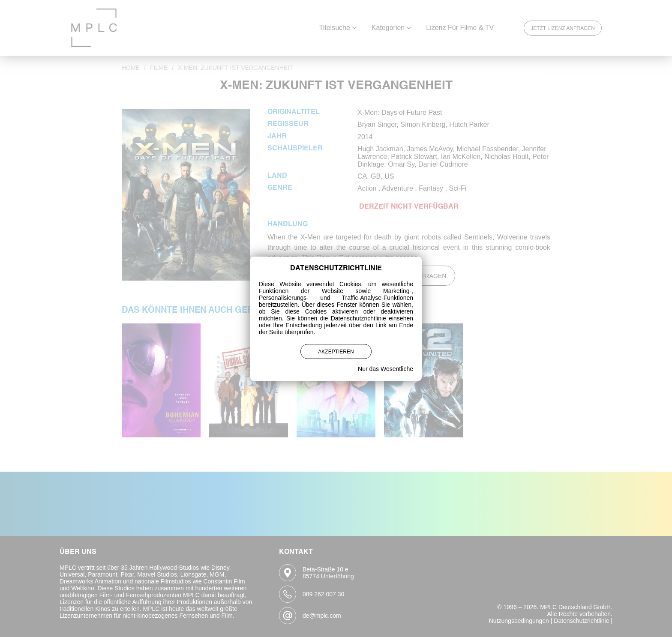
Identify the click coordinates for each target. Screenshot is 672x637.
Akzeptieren (336, 352)
